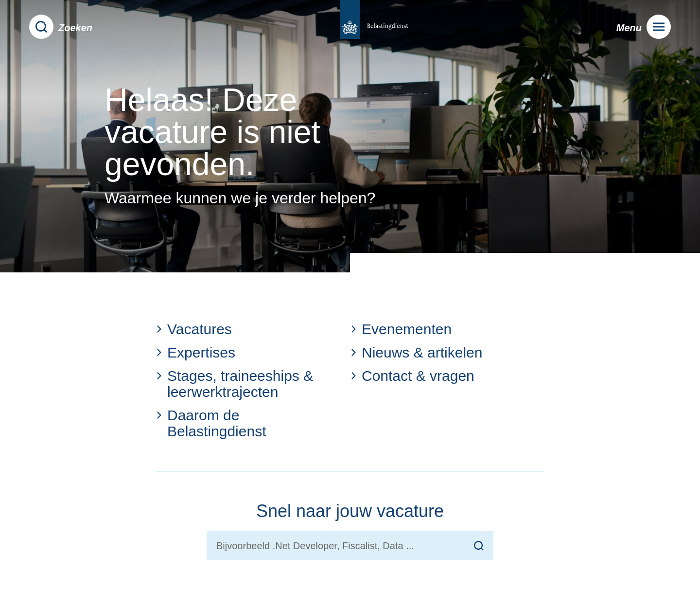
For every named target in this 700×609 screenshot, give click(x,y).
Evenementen (401, 329)
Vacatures (194, 329)
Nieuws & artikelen (416, 352)
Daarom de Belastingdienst (211, 423)
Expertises (195, 352)
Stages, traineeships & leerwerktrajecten (234, 384)
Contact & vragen (412, 376)
